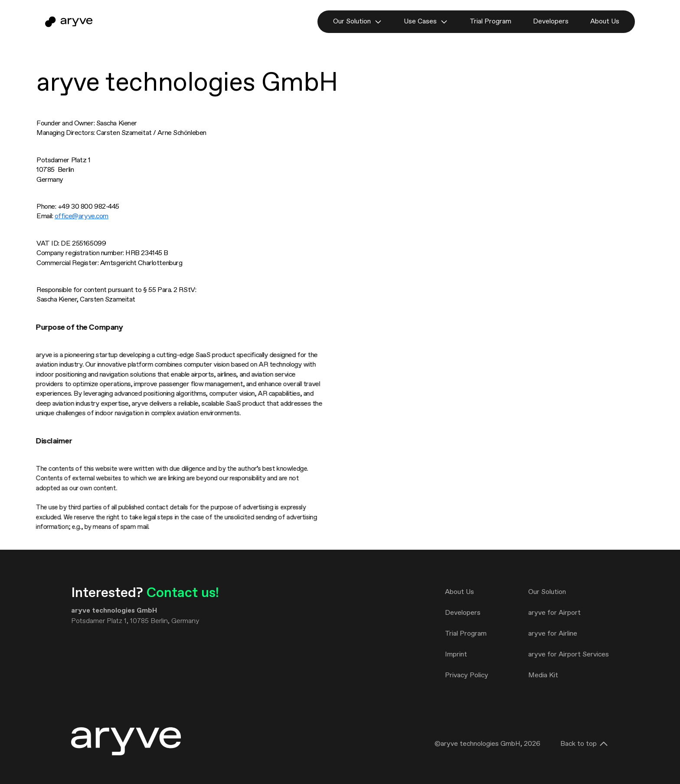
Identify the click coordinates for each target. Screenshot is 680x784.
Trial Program (490, 21)
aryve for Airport (554, 613)
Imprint (456, 654)
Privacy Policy (467, 675)
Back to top (585, 744)
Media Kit (543, 675)
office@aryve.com (82, 216)
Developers (551, 21)
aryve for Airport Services (569, 654)
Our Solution (358, 21)
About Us (605, 21)
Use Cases (426, 21)
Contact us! (183, 593)
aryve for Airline (553, 634)
